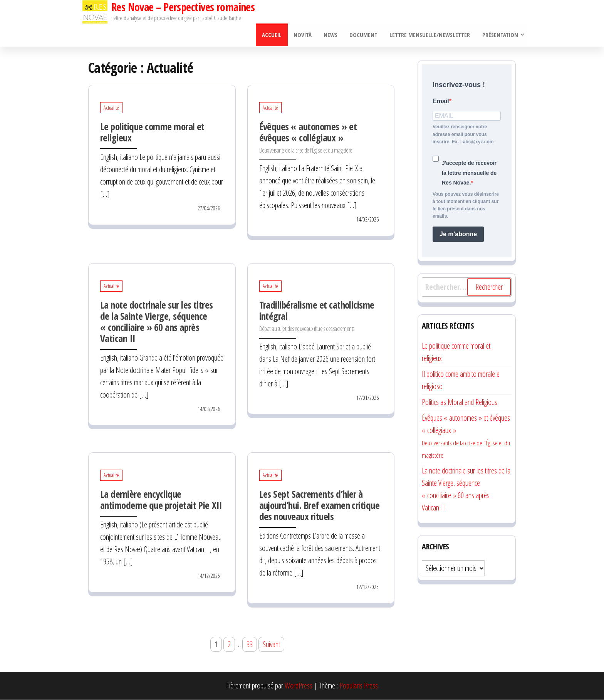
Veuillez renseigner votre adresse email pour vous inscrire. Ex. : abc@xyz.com (463, 135)
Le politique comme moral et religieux (152, 133)
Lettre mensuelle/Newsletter (430, 35)
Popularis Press (359, 686)
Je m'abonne (458, 234)
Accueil (274, 35)
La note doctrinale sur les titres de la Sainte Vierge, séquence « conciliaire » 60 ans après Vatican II (157, 322)
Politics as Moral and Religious (460, 402)
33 (250, 645)
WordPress (299, 686)
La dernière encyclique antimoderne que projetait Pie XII (161, 500)
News (332, 35)
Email (441, 102)
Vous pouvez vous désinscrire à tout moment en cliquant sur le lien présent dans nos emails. (466, 206)
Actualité (111, 108)
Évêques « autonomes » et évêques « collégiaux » (308, 138)
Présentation (500, 35)
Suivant (271, 645)
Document (364, 35)
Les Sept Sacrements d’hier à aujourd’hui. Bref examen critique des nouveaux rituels (320, 505)
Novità (304, 35)
